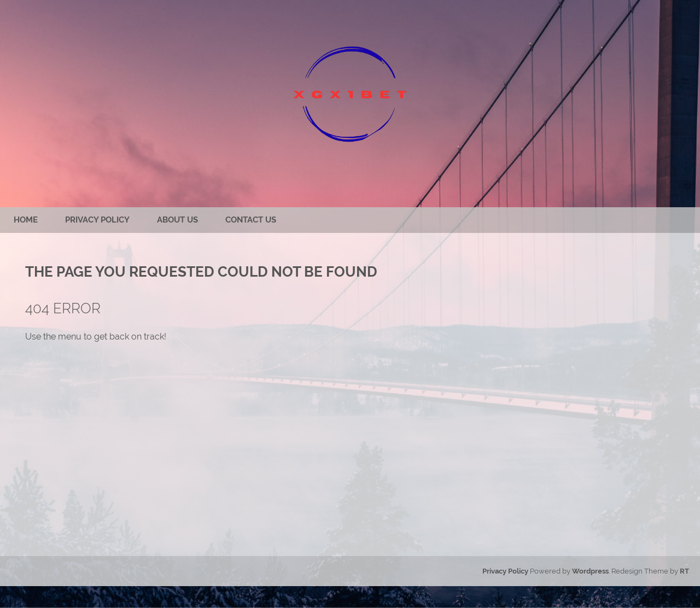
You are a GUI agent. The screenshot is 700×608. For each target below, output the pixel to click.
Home (26, 220)
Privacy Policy (97, 220)
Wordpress (590, 571)
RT (684, 571)
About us (177, 220)
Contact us (251, 220)
